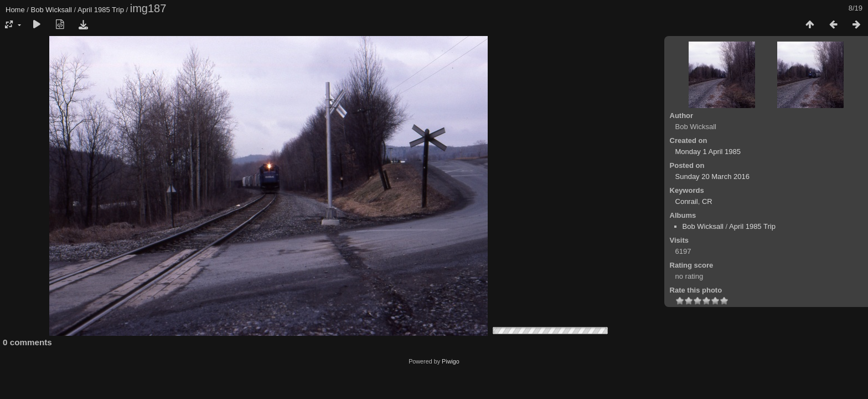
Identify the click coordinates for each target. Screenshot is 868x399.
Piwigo (451, 361)
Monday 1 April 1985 (708, 152)
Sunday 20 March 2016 (712, 177)
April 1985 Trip (101, 10)
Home (15, 10)
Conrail (687, 201)
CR (707, 201)
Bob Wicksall (51, 10)
